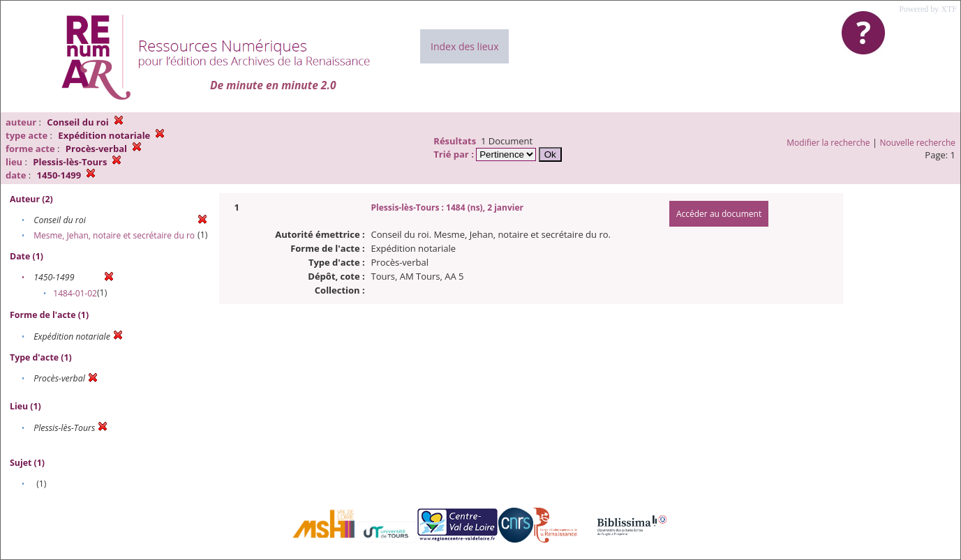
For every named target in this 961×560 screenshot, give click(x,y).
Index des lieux (464, 46)
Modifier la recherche (828, 143)
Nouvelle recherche (918, 143)
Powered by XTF (928, 9)
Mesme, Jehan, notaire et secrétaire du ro (114, 235)
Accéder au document (719, 214)
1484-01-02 (75, 293)
